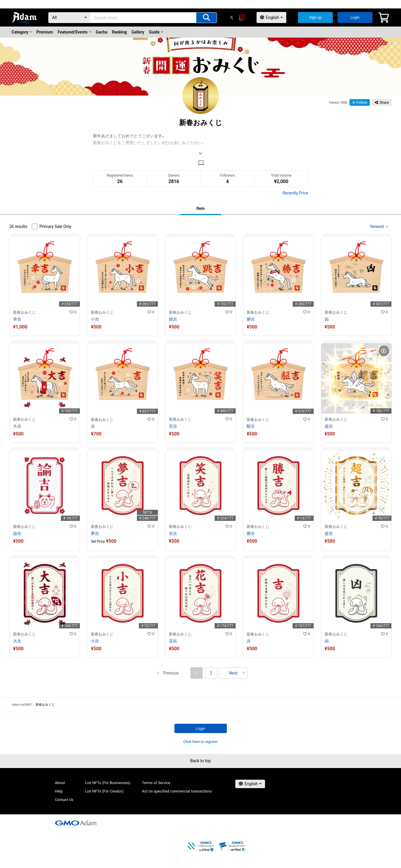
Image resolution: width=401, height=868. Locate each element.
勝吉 (251, 319)
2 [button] (211, 673)
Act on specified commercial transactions (177, 791)
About (60, 783)
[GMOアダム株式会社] (76, 823)
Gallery (138, 32)
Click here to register (201, 742)
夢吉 (95, 533)
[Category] (69, 18)
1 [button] (197, 673)
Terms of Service (156, 783)
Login (355, 17)
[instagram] (242, 17)
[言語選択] (271, 17)
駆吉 (251, 426)
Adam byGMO (22, 705)
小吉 (95, 319)
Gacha (102, 32)
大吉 (17, 426)
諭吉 (17, 533)
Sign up (315, 17)
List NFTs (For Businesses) (108, 783)
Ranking (120, 32)
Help (59, 791)
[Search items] (206, 18)
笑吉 (173, 426)
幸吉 (17, 319)
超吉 (329, 426)
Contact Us (64, 800)
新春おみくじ (24, 312)
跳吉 (173, 319)
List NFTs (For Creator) (104, 791)
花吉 (173, 641)
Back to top (200, 761)
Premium (45, 32)
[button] (171, 673)
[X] (232, 17)
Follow (360, 102)
